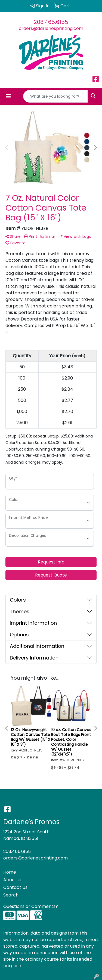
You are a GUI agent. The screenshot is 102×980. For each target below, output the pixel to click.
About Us (13, 880)
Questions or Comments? (31, 906)
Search (11, 895)
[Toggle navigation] (8, 96)
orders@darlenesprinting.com (51, 28)
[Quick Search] (55, 96)
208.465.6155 (51, 22)
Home (10, 872)
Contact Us (15, 887)
